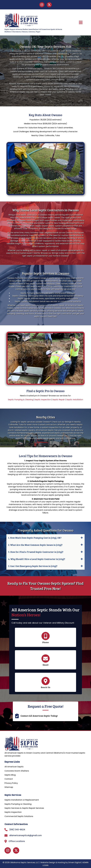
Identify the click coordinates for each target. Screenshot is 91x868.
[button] (46, 538)
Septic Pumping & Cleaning (20, 400)
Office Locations (17, 841)
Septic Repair (59, 400)
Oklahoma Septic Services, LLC (25, 862)
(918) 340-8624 (17, 830)
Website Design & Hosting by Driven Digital (61, 862)
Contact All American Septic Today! (39, 716)
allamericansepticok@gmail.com (25, 835)
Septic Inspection (43, 400)
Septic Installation (75, 400)
